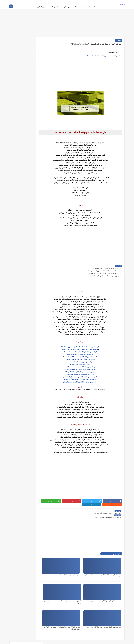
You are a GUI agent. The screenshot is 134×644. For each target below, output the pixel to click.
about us (75, 2)
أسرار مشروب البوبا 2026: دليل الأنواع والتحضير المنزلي (84, 381)
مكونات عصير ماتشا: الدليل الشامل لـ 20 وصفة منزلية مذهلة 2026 (84, 346)
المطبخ (70, 7)
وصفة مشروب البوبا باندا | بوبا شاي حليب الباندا (84, 374)
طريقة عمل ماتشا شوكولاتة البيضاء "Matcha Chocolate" (102, 55)
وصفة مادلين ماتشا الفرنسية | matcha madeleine (84, 366)
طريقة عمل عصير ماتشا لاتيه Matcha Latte (84, 361)
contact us (70, 2)
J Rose (121, 5)
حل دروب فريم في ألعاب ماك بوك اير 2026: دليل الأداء (103, 275)
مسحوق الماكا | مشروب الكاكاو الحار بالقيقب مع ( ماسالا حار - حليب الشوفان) (59, 594)
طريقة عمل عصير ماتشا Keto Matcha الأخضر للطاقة (84, 379)
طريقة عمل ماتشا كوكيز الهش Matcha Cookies (84, 358)
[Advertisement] (67, 20)
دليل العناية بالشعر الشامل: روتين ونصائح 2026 (106, 267)
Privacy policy (92, 2)
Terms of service (83, 2)
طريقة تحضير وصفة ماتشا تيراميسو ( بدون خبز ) (84, 369)
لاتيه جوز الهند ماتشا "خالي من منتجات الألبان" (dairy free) (84, 348)
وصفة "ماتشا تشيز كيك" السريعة (84, 363)
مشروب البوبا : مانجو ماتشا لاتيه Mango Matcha (84, 371)
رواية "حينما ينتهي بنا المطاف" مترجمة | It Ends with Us (103, 272)
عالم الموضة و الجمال (60, 7)
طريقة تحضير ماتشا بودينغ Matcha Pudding (84, 353)
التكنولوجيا (50, 7)
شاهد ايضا (42, 7)
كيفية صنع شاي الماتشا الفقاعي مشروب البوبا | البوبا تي (84, 376)
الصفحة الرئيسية (90, 7)
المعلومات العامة (79, 7)
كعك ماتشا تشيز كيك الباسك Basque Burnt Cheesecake (84, 356)
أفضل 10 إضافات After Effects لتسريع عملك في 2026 (104, 270)
